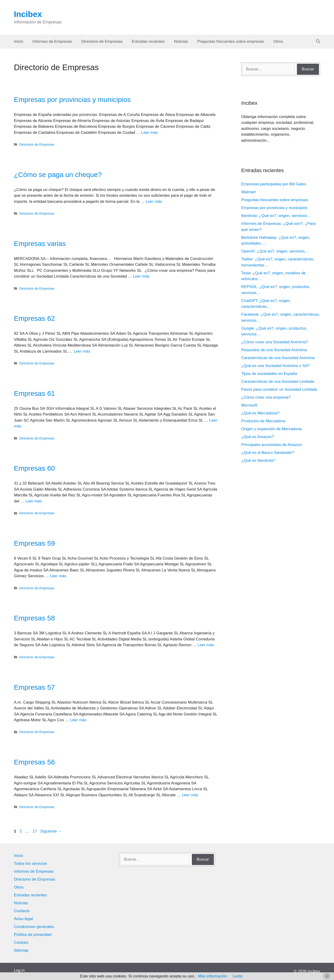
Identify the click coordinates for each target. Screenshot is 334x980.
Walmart (249, 192)
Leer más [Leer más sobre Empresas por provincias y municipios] (149, 133)
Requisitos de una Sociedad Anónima (274, 350)
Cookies (21, 942)
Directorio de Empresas (102, 41)
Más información (213, 976)
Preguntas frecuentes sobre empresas (231, 41)
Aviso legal (23, 919)
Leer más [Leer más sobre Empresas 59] (58, 576)
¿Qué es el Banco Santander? (268, 453)
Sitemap (21, 950)
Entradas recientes (148, 41)
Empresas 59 (34, 543)
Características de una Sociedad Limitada (278, 382)
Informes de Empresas (52, 41)
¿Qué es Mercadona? (260, 413)
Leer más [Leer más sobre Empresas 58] (206, 645)
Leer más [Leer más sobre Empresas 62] (82, 351)
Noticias (181, 41)
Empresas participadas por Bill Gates (274, 184)
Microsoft (249, 405)
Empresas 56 (34, 762)
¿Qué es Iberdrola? (258, 461)
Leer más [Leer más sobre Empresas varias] (141, 276)
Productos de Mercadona (263, 421)
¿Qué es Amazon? (258, 437)
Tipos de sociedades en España (269, 374)
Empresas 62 (34, 318)
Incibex (28, 14)
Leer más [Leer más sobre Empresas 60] (34, 501)
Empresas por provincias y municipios (72, 100)
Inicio (19, 41)
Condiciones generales (34, 927)
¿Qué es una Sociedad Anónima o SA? (276, 366)
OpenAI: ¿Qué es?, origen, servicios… (275, 251)
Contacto (22, 911)
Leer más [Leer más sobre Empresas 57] (78, 720)
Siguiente (51, 831)
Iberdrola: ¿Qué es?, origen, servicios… (276, 216)
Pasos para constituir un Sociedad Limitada (279, 389)
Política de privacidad (33, 935)
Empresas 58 (34, 618)
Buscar (308, 69)
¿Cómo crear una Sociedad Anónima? (275, 342)
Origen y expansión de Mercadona (271, 429)
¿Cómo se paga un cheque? (58, 175)
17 (35, 831)
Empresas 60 (34, 468)
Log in (19, 970)
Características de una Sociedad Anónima (278, 358)
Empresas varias (40, 244)
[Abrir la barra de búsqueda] (318, 42)
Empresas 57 (34, 687)
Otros (278, 41)
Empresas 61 (34, 393)
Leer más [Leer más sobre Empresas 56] (190, 795)
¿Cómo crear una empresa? (266, 397)
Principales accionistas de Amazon (272, 445)
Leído (238, 976)
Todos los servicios (31, 864)
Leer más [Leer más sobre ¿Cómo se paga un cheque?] (154, 202)
